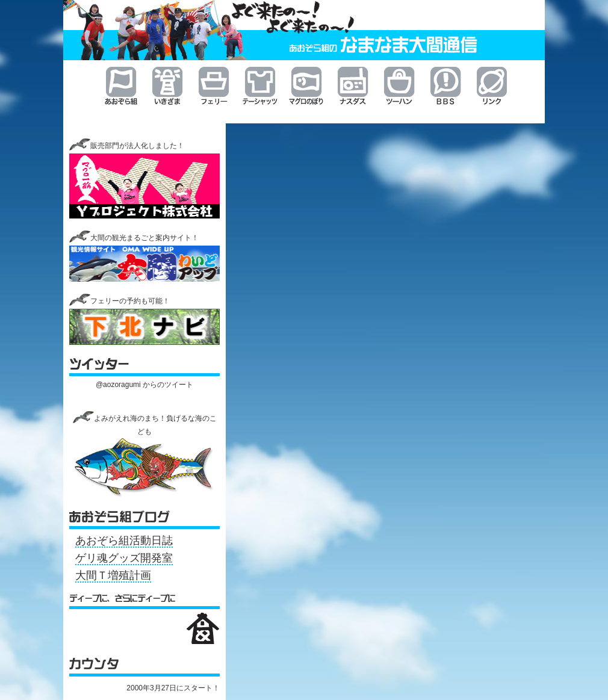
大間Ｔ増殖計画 (113, 575)
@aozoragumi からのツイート (144, 385)
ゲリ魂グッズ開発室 (124, 558)
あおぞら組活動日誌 (124, 540)
